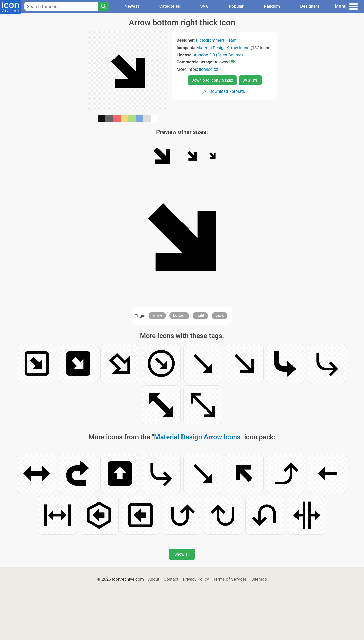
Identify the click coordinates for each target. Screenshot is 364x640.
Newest (132, 6)
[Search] (103, 6)
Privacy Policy (196, 579)
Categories (170, 6)
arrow (157, 315)
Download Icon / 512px (212, 80)
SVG (204, 6)
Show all (182, 554)
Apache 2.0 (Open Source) (218, 55)
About (154, 579)
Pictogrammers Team (216, 40)
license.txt (209, 69)
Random (272, 6)
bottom (179, 315)
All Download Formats (224, 91)
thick (220, 315)
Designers (310, 6)
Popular (236, 6)
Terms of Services (230, 579)
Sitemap (259, 579)
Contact (171, 579)
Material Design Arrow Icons (223, 48)
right (200, 315)
